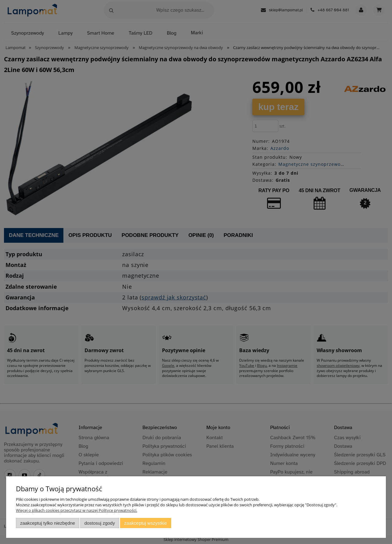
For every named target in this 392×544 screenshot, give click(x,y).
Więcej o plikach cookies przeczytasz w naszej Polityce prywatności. (77, 510)
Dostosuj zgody (100, 523)
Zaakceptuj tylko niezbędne (48, 523)
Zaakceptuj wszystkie (146, 523)
